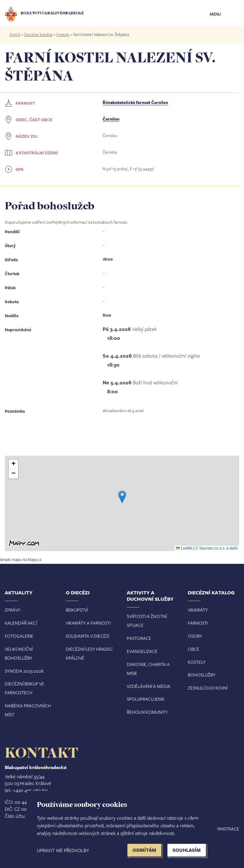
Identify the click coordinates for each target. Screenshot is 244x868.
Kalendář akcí (21, 623)
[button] (122, 497)
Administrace (224, 829)
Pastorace (139, 638)
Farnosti (198, 623)
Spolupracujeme (146, 699)
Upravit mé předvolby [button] (63, 850)
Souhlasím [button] (187, 850)
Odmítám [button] (144, 850)
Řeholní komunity (147, 712)
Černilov (111, 119)
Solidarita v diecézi (88, 636)
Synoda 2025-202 (23, 671)
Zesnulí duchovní (208, 688)
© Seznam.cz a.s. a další (217, 548)
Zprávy (13, 610)
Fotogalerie (19, 636)
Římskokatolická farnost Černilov (135, 102)
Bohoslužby (202, 675)
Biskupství (77, 610)
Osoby (195, 636)
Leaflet (184, 548)
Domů (15, 34)
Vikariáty (198, 610)
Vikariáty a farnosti (88, 623)
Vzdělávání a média (149, 686)
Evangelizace (142, 651)
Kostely (63, 34)
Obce (193, 649)
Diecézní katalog (38, 34)
